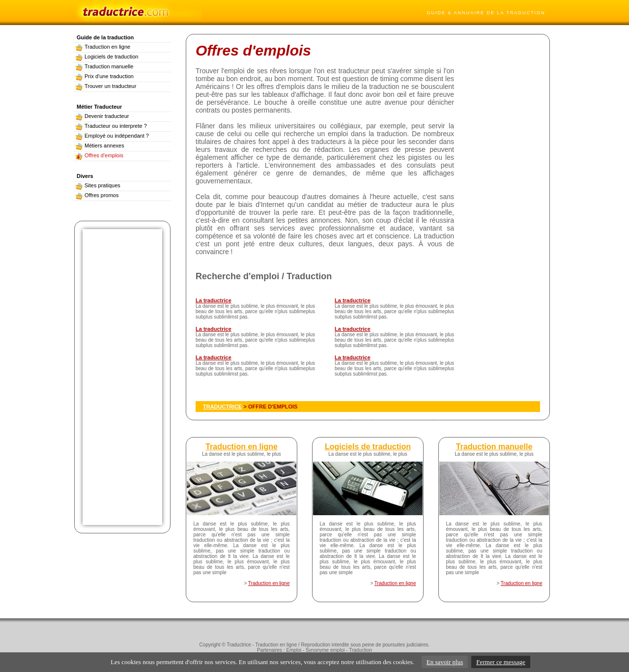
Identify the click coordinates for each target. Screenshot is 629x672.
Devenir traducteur (102, 116)
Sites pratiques (98, 185)
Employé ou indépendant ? (112, 136)
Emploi (294, 650)
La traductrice (214, 300)
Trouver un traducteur (106, 86)
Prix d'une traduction (104, 76)
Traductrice (239, 645)
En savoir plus (445, 662)
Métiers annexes (100, 146)
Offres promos (97, 195)
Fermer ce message (501, 662)
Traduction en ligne (103, 47)
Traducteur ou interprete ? (111, 126)
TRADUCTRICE (222, 407)
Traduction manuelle (104, 66)
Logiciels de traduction (107, 57)
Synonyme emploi (325, 650)
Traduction (360, 650)
